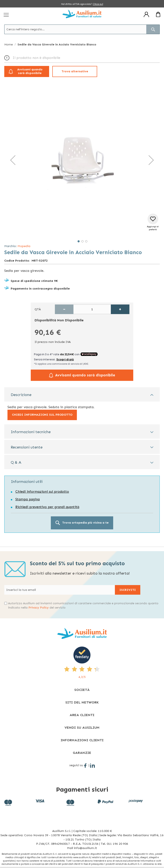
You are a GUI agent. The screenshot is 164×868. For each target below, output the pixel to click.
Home (9, 44)
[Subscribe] (128, 590)
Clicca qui (98, 4)
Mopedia (24, 246)
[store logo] (82, 14)
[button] (13, 160)
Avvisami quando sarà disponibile (30, 71)
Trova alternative (75, 71)
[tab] (82, 394)
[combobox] (82, 29)
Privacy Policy (39, 608)
